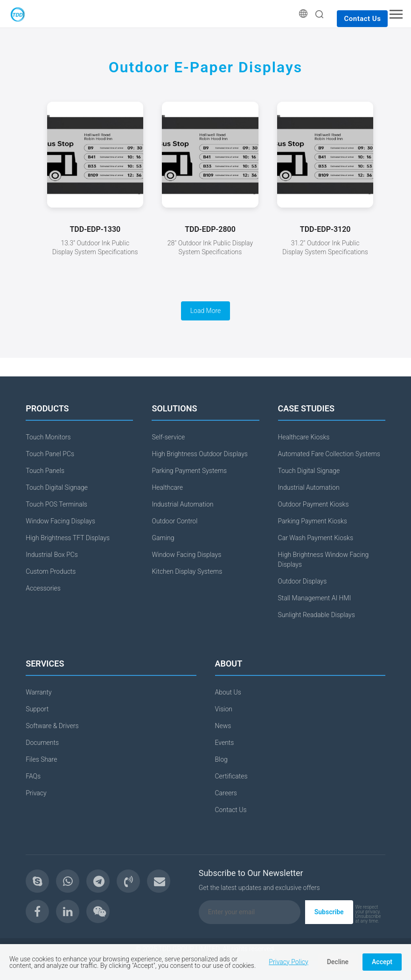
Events (225, 743)
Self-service (168, 437)
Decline (338, 962)
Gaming (163, 538)
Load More (206, 311)
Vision (224, 709)
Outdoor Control (174, 521)
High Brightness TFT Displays (68, 538)
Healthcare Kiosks (304, 437)
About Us (228, 692)
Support (37, 709)
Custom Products (51, 571)
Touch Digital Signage (57, 487)
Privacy (36, 793)
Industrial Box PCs (52, 555)
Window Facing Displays (60, 521)
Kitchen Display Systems (187, 571)
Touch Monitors (48, 437)
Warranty (38, 692)
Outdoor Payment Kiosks (313, 504)
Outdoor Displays (303, 581)
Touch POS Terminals (56, 504)
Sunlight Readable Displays (317, 615)
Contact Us (362, 19)
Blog (221, 759)
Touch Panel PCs (50, 454)
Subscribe (329, 912)
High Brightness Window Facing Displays (324, 560)
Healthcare (167, 487)
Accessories (43, 588)
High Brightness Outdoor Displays (200, 454)
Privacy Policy (288, 962)
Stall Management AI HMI (315, 598)
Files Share (41, 759)
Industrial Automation (182, 504)
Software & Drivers (52, 726)
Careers (226, 793)
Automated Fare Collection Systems (329, 454)
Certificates (231, 776)
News (223, 726)
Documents (42, 743)
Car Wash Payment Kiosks (316, 538)
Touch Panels (45, 471)
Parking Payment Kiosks (313, 521)
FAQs (33, 776)
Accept (382, 962)
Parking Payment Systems (189, 471)
